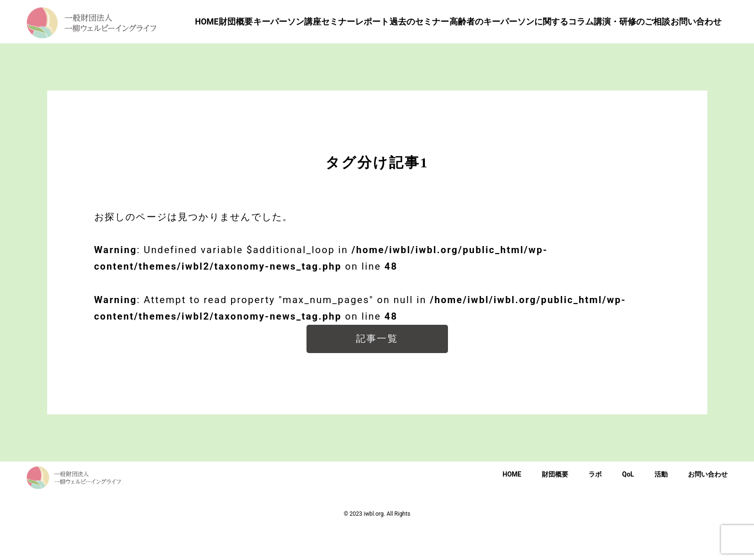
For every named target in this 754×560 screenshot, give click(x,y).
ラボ (595, 507)
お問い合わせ (708, 507)
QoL (628, 507)
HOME (512, 507)
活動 (661, 507)
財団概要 (555, 507)
